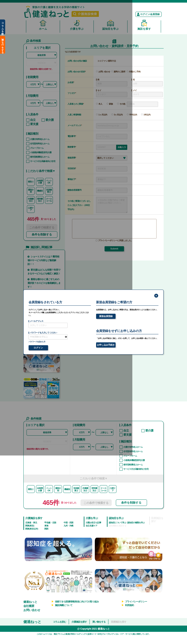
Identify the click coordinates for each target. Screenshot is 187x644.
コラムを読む (3, 27)
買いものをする (3, 45)
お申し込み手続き (106, 345)
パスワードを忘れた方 (37, 342)
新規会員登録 (106, 316)
